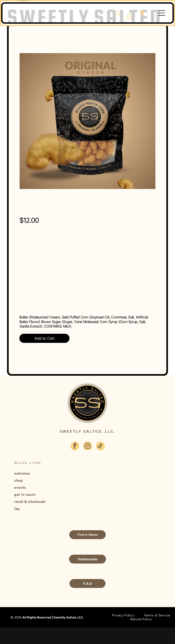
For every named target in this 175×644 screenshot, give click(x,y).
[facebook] (75, 447)
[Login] (129, 16)
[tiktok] (100, 447)
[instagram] (88, 447)
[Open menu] (162, 13)
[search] (118, 14)
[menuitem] (70, 474)
